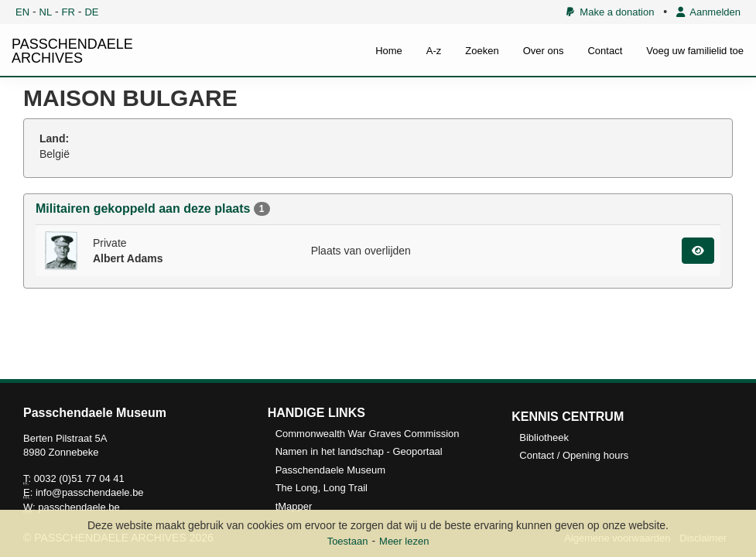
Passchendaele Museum (330, 470)
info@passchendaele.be (90, 492)
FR (68, 12)
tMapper (294, 506)
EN (22, 12)
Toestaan (348, 541)
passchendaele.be (79, 507)
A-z (434, 51)
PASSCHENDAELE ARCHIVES (72, 51)
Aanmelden (708, 12)
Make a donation (610, 12)
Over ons (544, 51)
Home (389, 51)
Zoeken (482, 51)
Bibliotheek (544, 437)
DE (91, 12)
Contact (605, 51)
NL (46, 12)
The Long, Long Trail (322, 488)
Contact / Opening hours (574, 455)
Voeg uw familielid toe (695, 51)
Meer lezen (404, 541)
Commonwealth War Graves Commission (368, 434)
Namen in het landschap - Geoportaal (359, 451)
